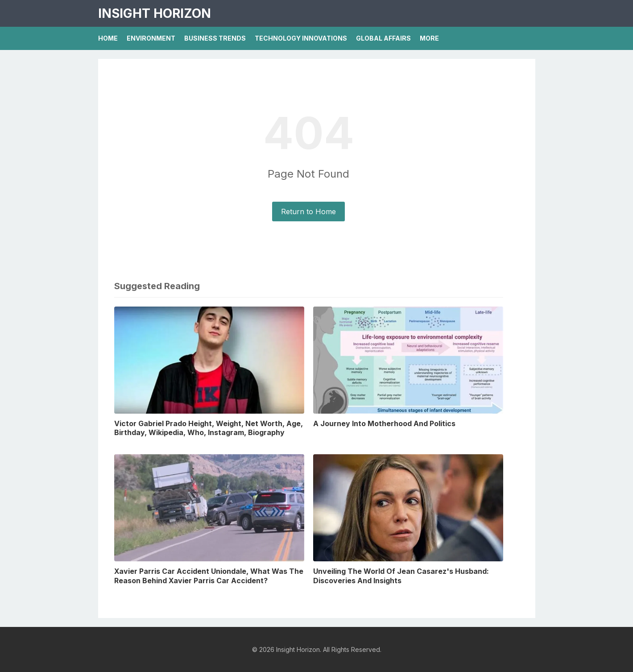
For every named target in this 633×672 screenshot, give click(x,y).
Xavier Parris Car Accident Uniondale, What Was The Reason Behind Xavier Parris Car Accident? (209, 576)
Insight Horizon (155, 13)
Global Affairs (383, 38)
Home (108, 38)
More (429, 38)
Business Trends (215, 38)
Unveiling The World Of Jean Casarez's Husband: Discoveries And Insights (401, 576)
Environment (151, 38)
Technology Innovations (301, 38)
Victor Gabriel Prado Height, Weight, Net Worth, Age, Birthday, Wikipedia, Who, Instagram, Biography (209, 428)
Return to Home (308, 212)
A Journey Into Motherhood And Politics (384, 423)
